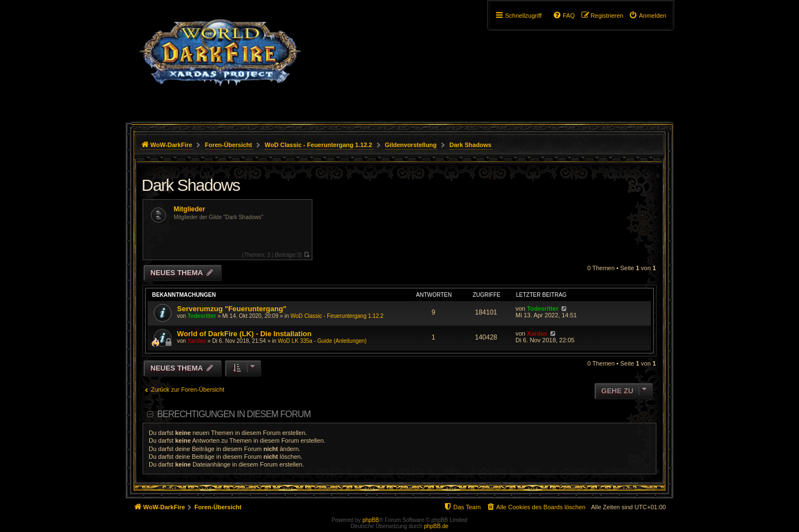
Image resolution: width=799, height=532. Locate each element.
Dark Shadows (191, 185)
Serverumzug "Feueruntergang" (232, 309)
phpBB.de (436, 526)
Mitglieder (189, 209)
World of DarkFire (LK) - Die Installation (244, 334)
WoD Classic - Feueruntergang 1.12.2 (337, 316)
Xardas (197, 341)
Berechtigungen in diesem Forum (234, 414)
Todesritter (202, 316)
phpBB (371, 520)
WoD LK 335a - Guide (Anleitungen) (322, 341)
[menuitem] (648, 16)
